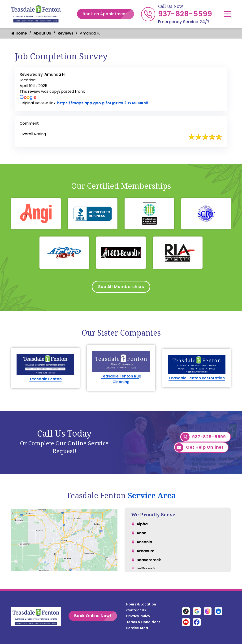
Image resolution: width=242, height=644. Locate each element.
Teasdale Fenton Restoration (197, 379)
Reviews (66, 33)
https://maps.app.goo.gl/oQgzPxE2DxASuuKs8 (103, 103)
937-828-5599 (185, 14)
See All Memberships (121, 287)
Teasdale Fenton (45, 380)
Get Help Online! (199, 449)
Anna (142, 535)
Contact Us (136, 611)
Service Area (152, 497)
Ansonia (144, 544)
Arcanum (145, 554)
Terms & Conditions (143, 623)
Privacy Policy (138, 617)
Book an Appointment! (108, 14)
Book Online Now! (98, 617)
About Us (42, 33)
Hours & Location (141, 605)
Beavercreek (149, 563)
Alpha (142, 525)
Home (19, 33)
